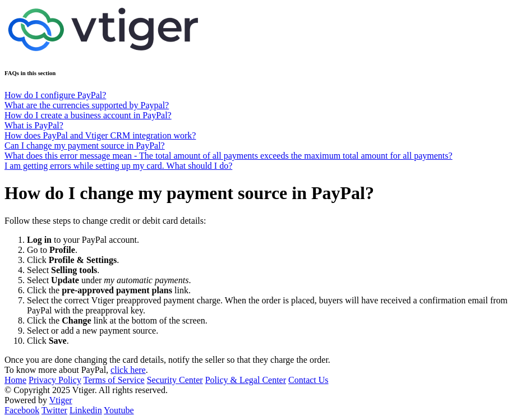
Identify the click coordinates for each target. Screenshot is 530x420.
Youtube (119, 410)
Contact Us (308, 380)
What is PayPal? (34, 125)
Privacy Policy (55, 380)
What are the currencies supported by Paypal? (87, 105)
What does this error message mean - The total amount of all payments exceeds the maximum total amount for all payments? (229, 156)
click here (128, 370)
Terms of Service (114, 380)
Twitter (54, 410)
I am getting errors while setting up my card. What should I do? (118, 166)
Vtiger (61, 400)
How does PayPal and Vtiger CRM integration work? (100, 135)
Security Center (175, 380)
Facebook (22, 410)
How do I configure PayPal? (55, 95)
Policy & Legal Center (246, 380)
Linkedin (86, 410)
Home (15, 380)
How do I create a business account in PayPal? (88, 115)
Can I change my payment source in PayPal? (85, 146)
